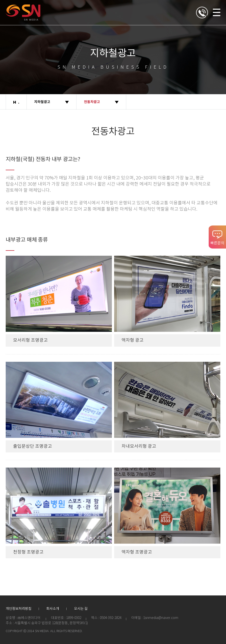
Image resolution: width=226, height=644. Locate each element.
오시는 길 (81, 609)
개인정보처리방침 (19, 609)
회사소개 (53, 609)
